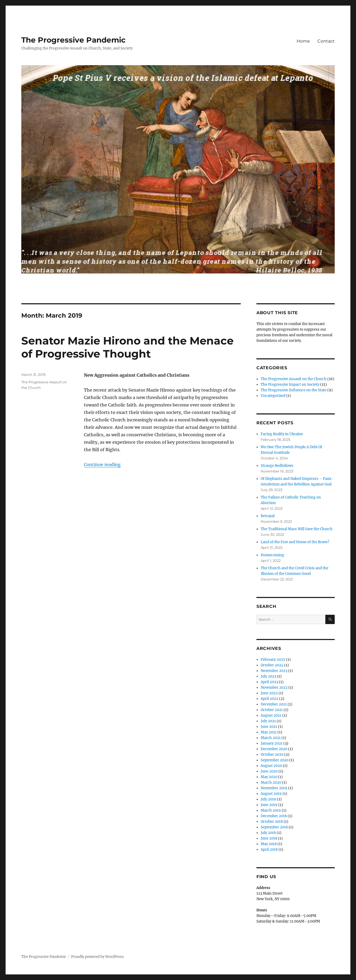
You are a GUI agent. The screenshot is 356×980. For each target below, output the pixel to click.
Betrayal (268, 516)
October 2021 (272, 710)
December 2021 (274, 704)
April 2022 (269, 699)
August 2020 (271, 766)
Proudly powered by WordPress (97, 957)
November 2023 (274, 671)
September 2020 (275, 760)
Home (303, 41)
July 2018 (268, 833)
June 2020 (269, 771)
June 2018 (269, 838)
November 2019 (274, 788)
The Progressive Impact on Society (290, 385)
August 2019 (271, 794)
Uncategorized (273, 396)
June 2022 (269, 693)
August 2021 (271, 715)
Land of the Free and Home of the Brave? (295, 542)
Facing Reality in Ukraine (282, 434)
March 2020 (271, 782)
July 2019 (268, 799)
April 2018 (269, 850)
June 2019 (269, 805)
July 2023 (268, 676)
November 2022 (274, 688)
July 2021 (268, 721)
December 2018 (274, 816)
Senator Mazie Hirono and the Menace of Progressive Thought (127, 347)
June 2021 (269, 727)
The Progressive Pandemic (73, 40)
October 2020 (272, 755)
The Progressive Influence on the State (294, 390)
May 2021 (269, 732)
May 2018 (269, 844)
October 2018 (272, 822)
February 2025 (273, 660)
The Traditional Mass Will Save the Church (297, 529)
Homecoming (272, 555)
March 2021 (271, 738)
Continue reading (102, 464)
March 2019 (271, 810)
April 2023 (269, 682)
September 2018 (274, 827)
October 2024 (272, 665)
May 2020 (269, 777)
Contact (326, 41)
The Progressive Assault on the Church (294, 379)
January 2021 (272, 743)
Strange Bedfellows (277, 466)
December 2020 (274, 749)
